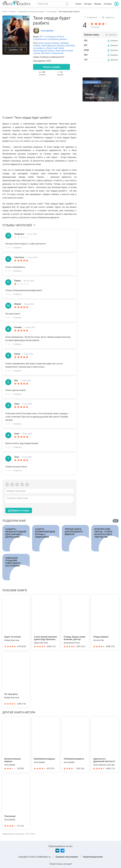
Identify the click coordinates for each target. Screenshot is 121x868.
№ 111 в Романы (48, 37)
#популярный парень (44, 51)
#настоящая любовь (49, 43)
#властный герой (55, 48)
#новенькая (57, 53)
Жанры (98, 4)
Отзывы (108, 4)
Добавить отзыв (19, 511)
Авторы (88, 4)
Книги (78, 4)
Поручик (89, 94)
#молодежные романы (53, 46)
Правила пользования (67, 857)
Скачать (114, 41)
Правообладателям (93, 857)
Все (116, 521)
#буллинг (46, 53)
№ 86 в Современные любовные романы (50, 38)
